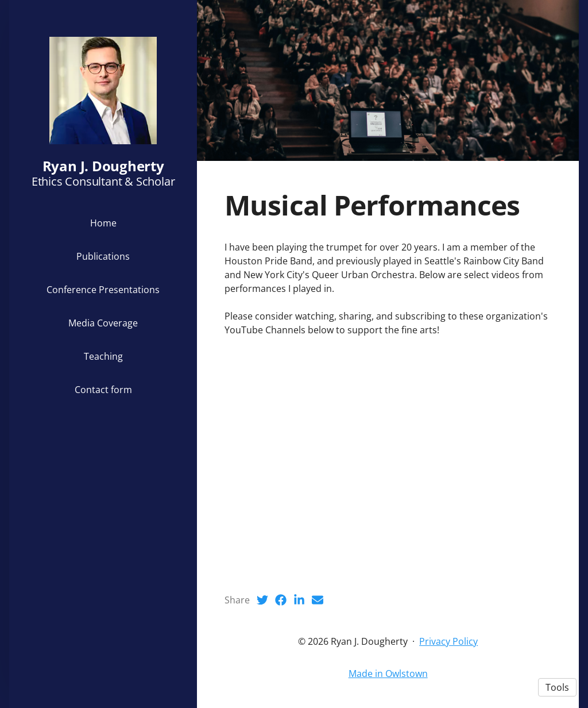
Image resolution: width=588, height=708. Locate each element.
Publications (103, 256)
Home (103, 223)
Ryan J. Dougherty (103, 166)
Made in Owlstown (388, 674)
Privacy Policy (448, 641)
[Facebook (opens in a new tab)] (281, 600)
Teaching (103, 356)
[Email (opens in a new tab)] (318, 600)
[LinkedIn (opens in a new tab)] (299, 600)
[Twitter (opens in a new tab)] (262, 600)
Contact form (103, 390)
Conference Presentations (103, 290)
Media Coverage (103, 323)
